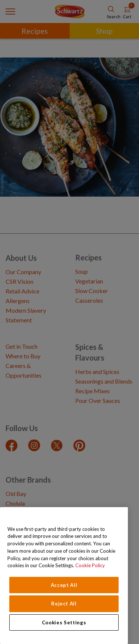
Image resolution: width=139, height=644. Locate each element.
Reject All (64, 604)
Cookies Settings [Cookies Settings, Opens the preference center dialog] (64, 622)
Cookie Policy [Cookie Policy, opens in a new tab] (90, 565)
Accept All (64, 585)
